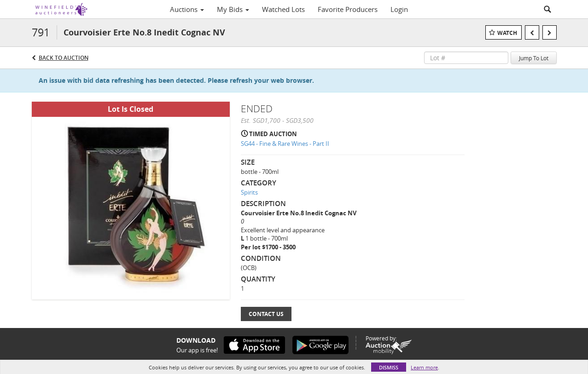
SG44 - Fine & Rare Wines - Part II (285, 144)
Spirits (249, 192)
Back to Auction (64, 58)
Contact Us (266, 314)
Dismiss (389, 367)
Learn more (424, 367)
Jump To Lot (534, 58)
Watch (507, 33)
